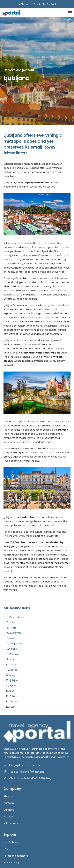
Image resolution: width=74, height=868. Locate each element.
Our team (9, 803)
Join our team (11, 823)
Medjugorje (16, 643)
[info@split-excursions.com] (6, 765)
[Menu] (70, 13)
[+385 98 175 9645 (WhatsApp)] (6, 772)
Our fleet (9, 810)
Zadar (13, 665)
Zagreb (13, 670)
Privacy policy (11, 863)
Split (12, 622)
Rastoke (14, 654)
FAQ (6, 849)
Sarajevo (14, 675)
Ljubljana (14, 680)
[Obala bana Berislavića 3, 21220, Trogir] (6, 778)
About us (9, 796)
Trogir (13, 628)
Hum (12, 707)
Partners (9, 817)
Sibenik (13, 649)
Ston (12, 659)
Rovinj (13, 686)
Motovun (14, 702)
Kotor (13, 696)
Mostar (13, 638)
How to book (11, 842)
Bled (12, 691)
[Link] (11, 13)
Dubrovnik (15, 633)
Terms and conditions (16, 856)
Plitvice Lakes (17, 617)
